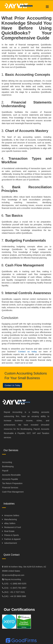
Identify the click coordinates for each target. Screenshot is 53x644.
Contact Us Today (12, 385)
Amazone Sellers (12, 515)
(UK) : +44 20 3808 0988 (15, 596)
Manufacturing (11, 519)
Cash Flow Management (13, 492)
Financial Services (10, 488)
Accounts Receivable (11, 475)
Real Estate (9, 531)
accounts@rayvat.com (14, 575)
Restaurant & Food (13, 527)
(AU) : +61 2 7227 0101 (14, 592)
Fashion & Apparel (12, 539)
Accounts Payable (10, 479)
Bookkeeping (8, 466)
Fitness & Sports (12, 535)
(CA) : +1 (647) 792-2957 (15, 588)
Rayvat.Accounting (13, 579)
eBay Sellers (10, 523)
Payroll (5, 471)
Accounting (7, 462)
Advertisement (11, 543)
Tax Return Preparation (12, 483)
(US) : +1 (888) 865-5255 (15, 584)
